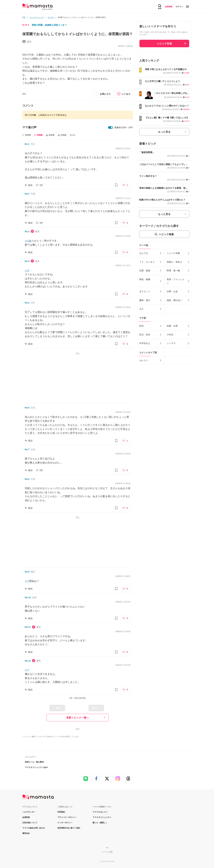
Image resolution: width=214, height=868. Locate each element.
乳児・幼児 (145, 335)
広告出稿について (30, 823)
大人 (141, 309)
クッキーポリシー (65, 823)
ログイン (179, 7)
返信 (30, 185)
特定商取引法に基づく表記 (69, 828)
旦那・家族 (145, 271)
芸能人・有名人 (174, 262)
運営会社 (26, 833)
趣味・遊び (145, 300)
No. (27, 144)
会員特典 (26, 817)
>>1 (27, 241)
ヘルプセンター (29, 812)
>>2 (27, 270)
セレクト (144, 360)
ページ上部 (107, 852)
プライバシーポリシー (67, 817)
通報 (24, 94)
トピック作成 (164, 44)
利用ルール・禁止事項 (34, 762)
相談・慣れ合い (174, 300)
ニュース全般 (173, 253)
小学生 (170, 335)
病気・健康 (145, 279)
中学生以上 (145, 343)
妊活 (141, 326)
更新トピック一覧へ (78, 718)
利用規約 (61, 812)
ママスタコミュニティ (102, 817)
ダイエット (145, 291)
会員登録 (169, 7)
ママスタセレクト (100, 812)
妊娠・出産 (172, 326)
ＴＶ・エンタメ (147, 262)
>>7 (27, 581)
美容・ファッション (176, 281)
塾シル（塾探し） (100, 823)
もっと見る (164, 132)
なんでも (144, 253)
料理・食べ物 (173, 271)
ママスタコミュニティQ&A (36, 767)
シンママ (171, 343)
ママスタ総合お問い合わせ (34, 828)
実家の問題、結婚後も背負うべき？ (49, 25)
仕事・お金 (172, 291)
